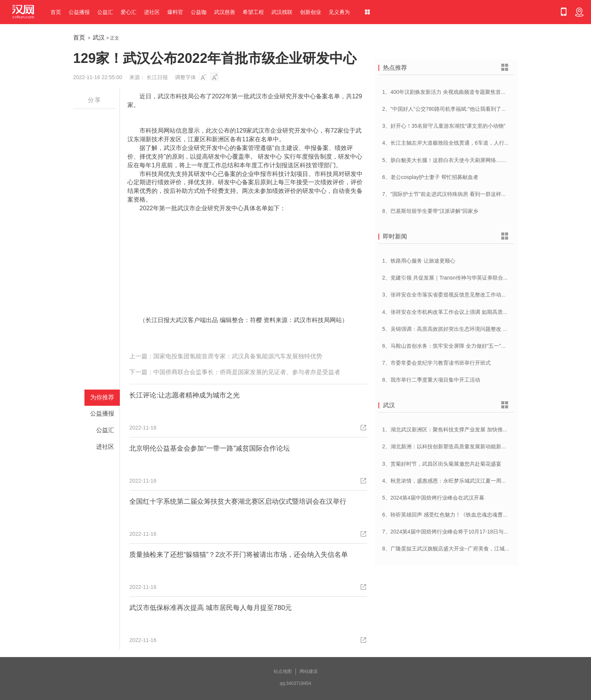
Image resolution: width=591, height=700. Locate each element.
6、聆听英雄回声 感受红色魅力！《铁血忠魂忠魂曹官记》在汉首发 (461, 515)
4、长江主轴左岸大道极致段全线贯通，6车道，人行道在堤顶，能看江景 (467, 143)
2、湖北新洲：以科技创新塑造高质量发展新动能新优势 (447, 446)
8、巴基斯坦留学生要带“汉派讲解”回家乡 (430, 211)
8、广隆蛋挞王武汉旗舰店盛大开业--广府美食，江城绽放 (449, 549)
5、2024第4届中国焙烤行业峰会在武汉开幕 (433, 498)
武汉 (99, 37)
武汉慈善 (225, 12)
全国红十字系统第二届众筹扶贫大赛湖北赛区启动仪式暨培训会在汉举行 (238, 501)
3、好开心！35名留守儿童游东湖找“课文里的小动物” (444, 126)
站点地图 (283, 671)
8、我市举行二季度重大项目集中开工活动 (431, 380)
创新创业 (311, 12)
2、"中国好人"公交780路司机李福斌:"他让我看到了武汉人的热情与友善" (466, 109)
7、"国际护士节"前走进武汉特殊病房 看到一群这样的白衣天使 (455, 194)
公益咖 (199, 12)
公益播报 (79, 12)
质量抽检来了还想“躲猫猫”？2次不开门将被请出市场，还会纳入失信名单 (239, 555)
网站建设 (309, 671)
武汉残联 (282, 12)
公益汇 (105, 12)
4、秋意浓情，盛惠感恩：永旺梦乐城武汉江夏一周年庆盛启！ (455, 481)
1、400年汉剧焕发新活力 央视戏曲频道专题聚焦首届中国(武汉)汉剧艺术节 (470, 92)
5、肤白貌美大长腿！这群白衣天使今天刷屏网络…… (444, 160)
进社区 (152, 12)
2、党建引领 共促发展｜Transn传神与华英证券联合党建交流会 (456, 278)
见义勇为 (339, 12)
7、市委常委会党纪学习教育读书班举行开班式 (436, 363)
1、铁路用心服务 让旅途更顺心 (419, 261)
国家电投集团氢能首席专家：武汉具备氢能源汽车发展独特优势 (238, 356)
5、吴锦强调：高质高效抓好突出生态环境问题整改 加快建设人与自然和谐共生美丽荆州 (485, 329)
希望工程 (253, 12)
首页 (56, 12)
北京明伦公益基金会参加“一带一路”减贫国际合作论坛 (210, 448)
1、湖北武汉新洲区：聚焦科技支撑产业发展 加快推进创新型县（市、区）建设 (474, 429)
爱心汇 (129, 12)
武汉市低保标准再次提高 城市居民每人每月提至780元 (211, 608)
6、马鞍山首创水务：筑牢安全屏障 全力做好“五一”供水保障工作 (457, 346)
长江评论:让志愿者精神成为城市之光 (184, 395)
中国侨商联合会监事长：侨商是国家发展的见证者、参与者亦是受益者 (247, 372)
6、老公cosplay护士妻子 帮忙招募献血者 (430, 177)
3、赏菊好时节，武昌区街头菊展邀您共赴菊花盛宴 (442, 464)
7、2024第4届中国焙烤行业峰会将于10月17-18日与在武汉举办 (456, 532)
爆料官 (175, 12)
